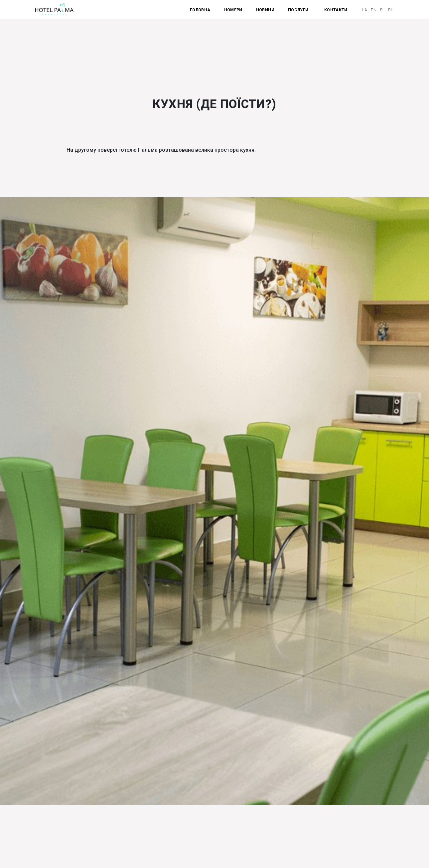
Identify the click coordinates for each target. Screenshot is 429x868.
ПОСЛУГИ (299, 10)
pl (382, 10)
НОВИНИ (265, 10)
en (374, 10)
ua (365, 10)
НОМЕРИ (233, 10)
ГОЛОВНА (200, 10)
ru (391, 10)
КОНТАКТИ (336, 10)
